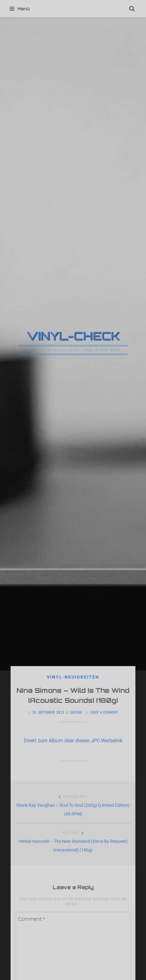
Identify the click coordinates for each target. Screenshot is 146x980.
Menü (20, 9)
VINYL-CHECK (73, 336)
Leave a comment (104, 712)
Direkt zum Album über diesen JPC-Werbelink (73, 741)
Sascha (76, 712)
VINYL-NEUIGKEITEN (73, 677)
